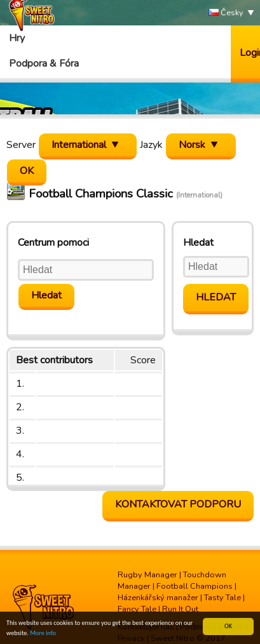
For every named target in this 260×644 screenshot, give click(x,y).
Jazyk (151, 145)
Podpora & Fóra (44, 64)
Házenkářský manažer (158, 598)
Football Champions (195, 586)
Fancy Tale (137, 609)
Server (21, 145)
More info (43, 634)
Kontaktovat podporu (178, 504)
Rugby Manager (147, 575)
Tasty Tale (222, 598)
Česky (226, 13)
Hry (17, 38)
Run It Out (180, 609)
